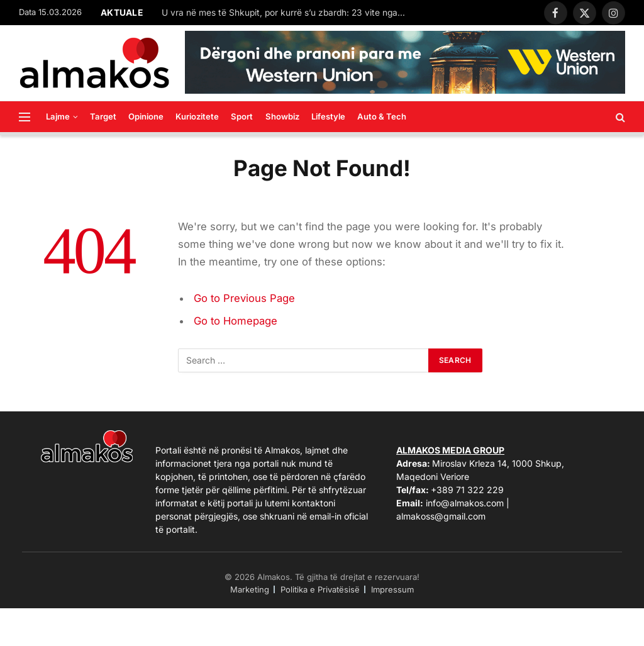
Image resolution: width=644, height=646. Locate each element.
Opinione (146, 116)
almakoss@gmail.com (441, 516)
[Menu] (25, 117)
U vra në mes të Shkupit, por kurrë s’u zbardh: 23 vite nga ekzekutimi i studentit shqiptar (287, 13)
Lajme (58, 116)
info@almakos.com (465, 503)
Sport (242, 116)
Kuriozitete (197, 116)
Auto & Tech (382, 116)
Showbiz (282, 116)
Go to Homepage (236, 321)
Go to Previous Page (244, 298)
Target (103, 116)
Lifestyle (328, 116)
